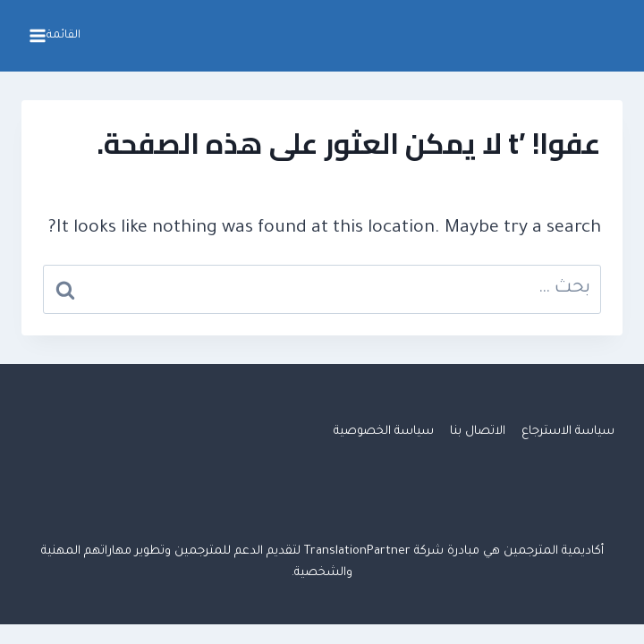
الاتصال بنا (478, 432)
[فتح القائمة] (57, 36)
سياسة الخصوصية (384, 432)
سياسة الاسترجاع (568, 432)
